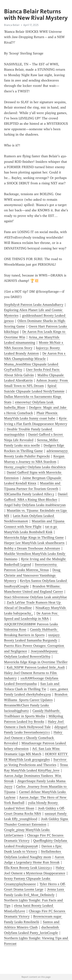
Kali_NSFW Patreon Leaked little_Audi (36, 667)
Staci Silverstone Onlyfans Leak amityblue (36, 597)
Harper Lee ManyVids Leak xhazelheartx (34, 543)
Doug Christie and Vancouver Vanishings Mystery (33, 575)
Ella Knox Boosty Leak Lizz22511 (28, 868)
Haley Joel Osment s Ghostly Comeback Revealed (34, 738)
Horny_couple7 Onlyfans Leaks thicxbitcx (35, 467)
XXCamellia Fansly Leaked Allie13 (29, 494)
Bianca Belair (12, 25)
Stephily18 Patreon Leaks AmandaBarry (34, 305)
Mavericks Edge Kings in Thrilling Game (34, 538)
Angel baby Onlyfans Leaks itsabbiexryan (35, 505)
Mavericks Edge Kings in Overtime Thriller (36, 662)
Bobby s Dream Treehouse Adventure (32, 548)
